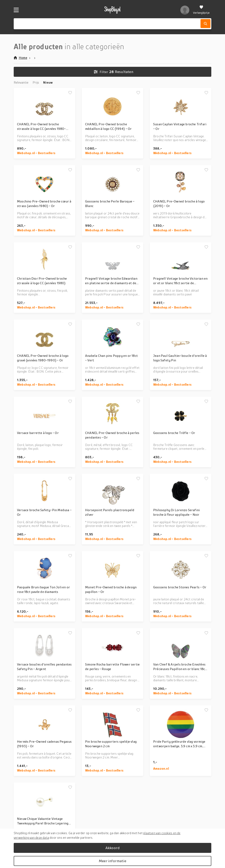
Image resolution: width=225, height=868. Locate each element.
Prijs (36, 82)
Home (20, 58)
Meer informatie (112, 861)
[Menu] (16, 10)
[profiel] (185, 10)
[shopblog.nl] (113, 10)
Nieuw (48, 82)
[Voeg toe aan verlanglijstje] (70, 93)
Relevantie (21, 82)
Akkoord (112, 848)
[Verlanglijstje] (201, 10)
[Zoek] (205, 24)
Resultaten (114, 72)
